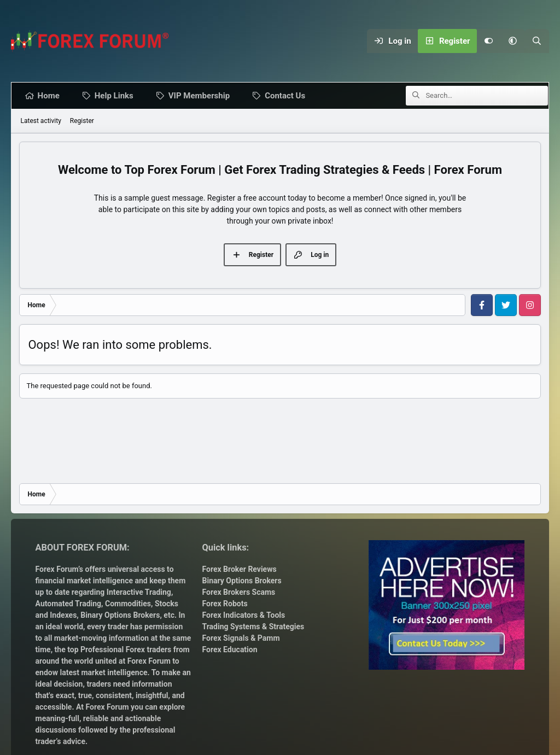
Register (82, 121)
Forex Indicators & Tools (244, 615)
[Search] (537, 41)
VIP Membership (201, 96)
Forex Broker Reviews (240, 569)
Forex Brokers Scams (239, 592)
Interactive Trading (139, 592)
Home (50, 96)
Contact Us (287, 96)
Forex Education (230, 649)
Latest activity (40, 121)
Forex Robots (225, 604)
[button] (513, 41)
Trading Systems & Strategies (253, 627)
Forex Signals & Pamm (241, 638)
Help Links (116, 96)
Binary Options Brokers (119, 615)
